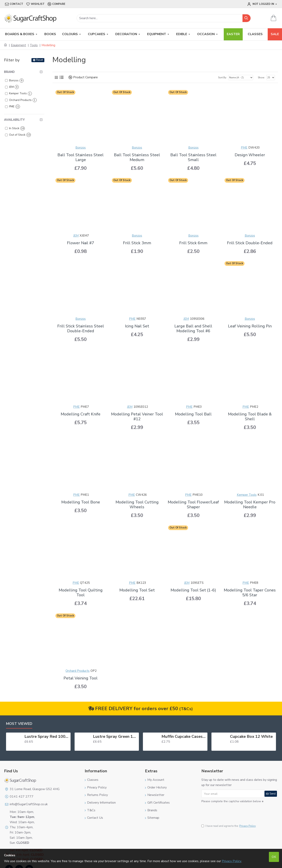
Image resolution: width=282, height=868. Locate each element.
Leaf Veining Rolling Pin (250, 326)
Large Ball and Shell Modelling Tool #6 (193, 329)
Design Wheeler (250, 155)
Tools (34, 45)
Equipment (18, 45)
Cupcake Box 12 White (251, 737)
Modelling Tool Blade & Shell (250, 417)
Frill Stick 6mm (193, 243)
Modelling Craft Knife (81, 414)
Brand (9, 72)
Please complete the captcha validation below (231, 801)
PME (244, 148)
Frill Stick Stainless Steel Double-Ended (81, 329)
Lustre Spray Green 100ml (115, 737)
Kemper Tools (247, 495)
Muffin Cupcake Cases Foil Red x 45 (184, 737)
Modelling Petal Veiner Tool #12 (137, 417)
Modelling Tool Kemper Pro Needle (250, 505)
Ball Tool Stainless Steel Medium (137, 157)
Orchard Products (78, 671)
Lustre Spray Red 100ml (47, 737)
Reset (40, 60)
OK (274, 857)
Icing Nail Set (137, 326)
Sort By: (222, 78)
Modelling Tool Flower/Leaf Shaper (193, 505)
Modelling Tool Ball (193, 414)
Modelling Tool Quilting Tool (81, 593)
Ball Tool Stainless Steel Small (193, 157)
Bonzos (81, 148)
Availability (14, 120)
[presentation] (230, 811)
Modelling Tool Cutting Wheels (137, 505)
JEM (76, 236)
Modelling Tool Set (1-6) (193, 590)
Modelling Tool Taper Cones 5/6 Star (250, 593)
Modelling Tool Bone (81, 502)
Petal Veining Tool (81, 678)
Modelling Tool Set (137, 590)
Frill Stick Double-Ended (250, 243)
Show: (261, 78)
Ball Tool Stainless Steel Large (81, 157)
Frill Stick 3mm (137, 243)
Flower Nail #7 (81, 243)
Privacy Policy (232, 861)
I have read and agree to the (229, 826)
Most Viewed (19, 724)
